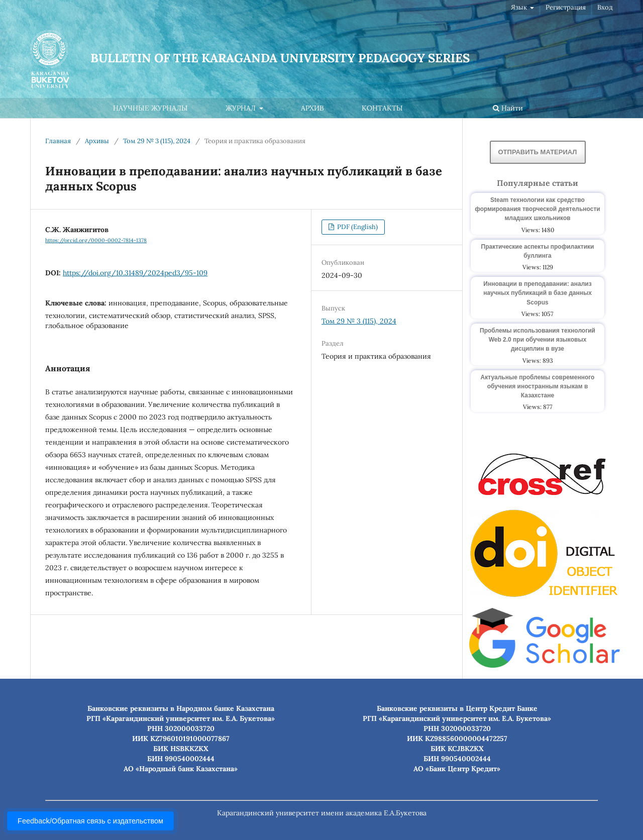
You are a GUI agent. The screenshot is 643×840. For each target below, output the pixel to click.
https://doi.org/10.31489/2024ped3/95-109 (135, 273)
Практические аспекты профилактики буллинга (538, 251)
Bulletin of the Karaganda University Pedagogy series (280, 58)
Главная (58, 141)
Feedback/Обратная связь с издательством (90, 821)
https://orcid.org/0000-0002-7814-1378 (96, 240)
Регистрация (566, 7)
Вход (605, 7)
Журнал (242, 108)
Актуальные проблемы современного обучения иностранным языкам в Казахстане (538, 386)
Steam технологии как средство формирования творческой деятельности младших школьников (537, 209)
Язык (520, 7)
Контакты (382, 108)
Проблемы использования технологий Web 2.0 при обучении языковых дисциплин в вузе (538, 340)
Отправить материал (538, 152)
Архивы (97, 141)
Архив (312, 108)
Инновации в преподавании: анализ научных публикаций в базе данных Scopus (538, 293)
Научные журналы (150, 108)
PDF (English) (357, 227)
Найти (508, 108)
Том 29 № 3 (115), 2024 (157, 141)
